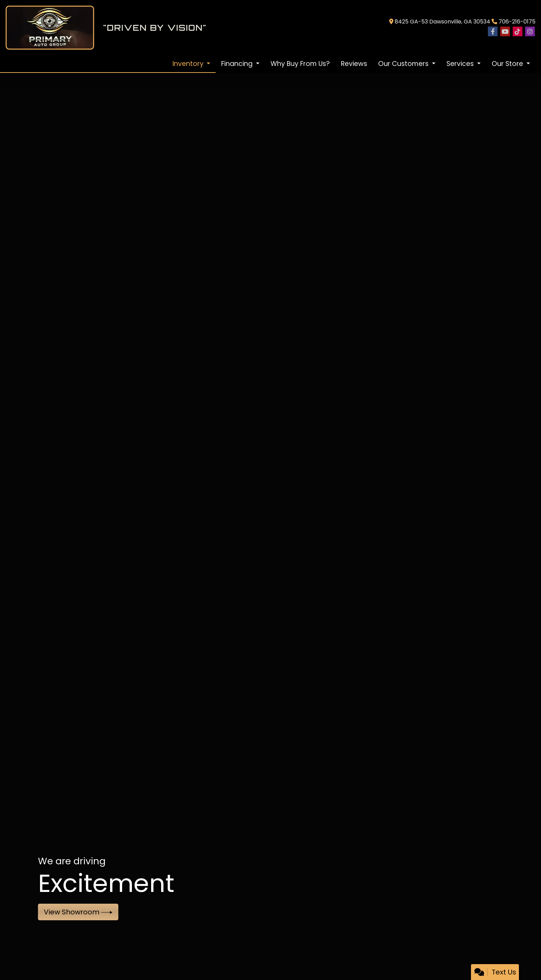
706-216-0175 (517, 22)
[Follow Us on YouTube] (505, 32)
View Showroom (78, 912)
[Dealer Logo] (195, 28)
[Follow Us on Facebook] (493, 32)
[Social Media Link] (518, 32)
